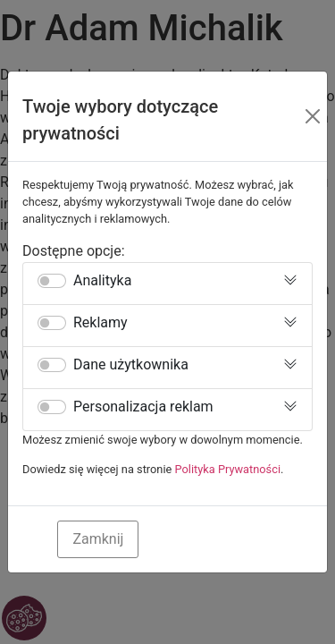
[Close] (313, 116)
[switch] (52, 281)
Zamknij (98, 539)
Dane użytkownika (131, 365)
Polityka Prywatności (228, 469)
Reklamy (100, 323)
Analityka (102, 281)
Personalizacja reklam (143, 407)
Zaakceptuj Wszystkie (229, 539)
